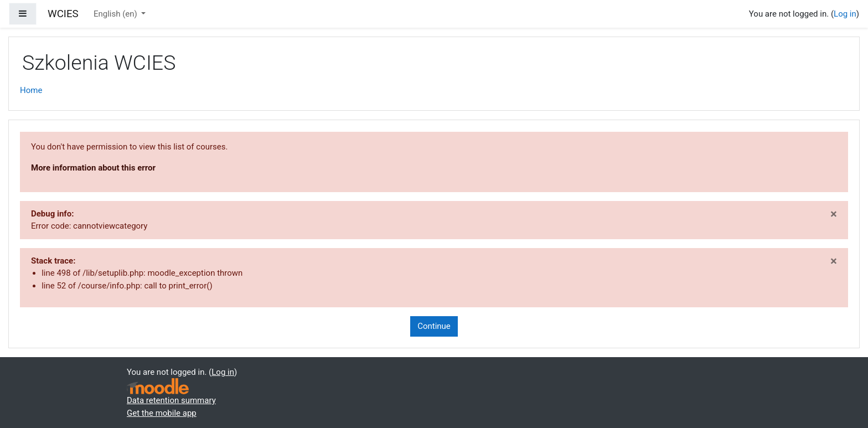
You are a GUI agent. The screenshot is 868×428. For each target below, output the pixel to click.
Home (31, 90)
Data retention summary (171, 400)
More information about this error (93, 168)
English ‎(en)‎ (117, 14)
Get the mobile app (162, 413)
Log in (845, 14)
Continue (434, 326)
